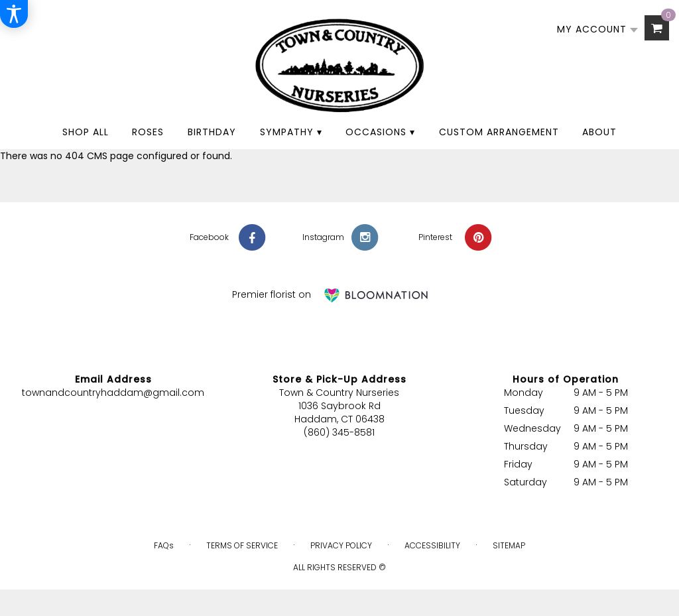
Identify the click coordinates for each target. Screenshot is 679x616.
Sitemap (509, 545)
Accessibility (432, 545)
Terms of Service (242, 545)
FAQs (164, 545)
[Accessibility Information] (14, 14)
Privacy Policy (341, 545)
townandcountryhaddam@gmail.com (113, 393)
